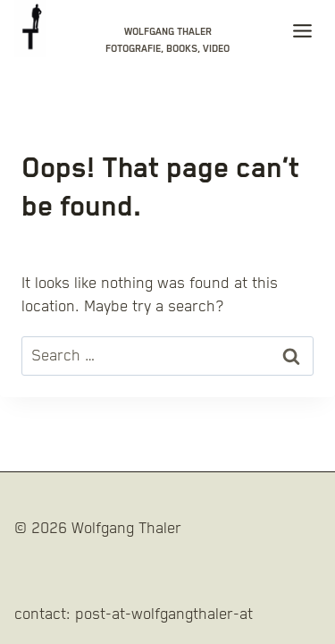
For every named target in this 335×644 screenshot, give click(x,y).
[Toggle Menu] (302, 35)
